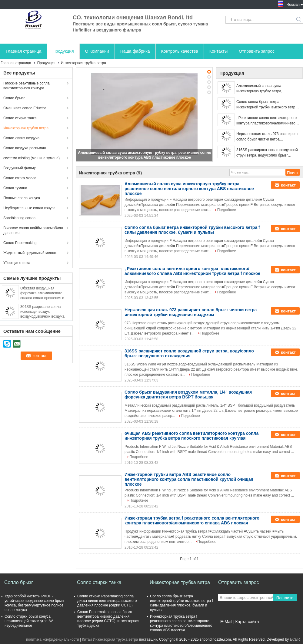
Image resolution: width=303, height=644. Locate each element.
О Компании (97, 51)
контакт (288, 185)
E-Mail (226, 622)
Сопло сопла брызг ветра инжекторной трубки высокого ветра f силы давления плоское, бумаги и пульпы (268, 105)
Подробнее (227, 210)
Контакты (218, 51)
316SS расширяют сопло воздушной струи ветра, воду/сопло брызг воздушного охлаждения (267, 153)
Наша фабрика (135, 51)
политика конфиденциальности (53, 639)
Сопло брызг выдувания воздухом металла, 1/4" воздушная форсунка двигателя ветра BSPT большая (188, 395)
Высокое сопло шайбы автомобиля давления (33, 230)
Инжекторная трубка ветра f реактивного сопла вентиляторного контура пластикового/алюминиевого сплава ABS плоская (192, 520)
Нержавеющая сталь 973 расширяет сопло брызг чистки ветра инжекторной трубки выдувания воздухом (267, 137)
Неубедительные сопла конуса (29, 208)
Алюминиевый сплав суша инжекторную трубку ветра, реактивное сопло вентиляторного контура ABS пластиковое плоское (266, 89)
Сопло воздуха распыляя (25, 148)
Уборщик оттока (17, 263)
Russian (295, 4)
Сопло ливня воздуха (21, 138)
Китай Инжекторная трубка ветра (110, 639)
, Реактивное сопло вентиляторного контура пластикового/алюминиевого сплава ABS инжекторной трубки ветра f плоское (268, 121)
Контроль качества (180, 51)
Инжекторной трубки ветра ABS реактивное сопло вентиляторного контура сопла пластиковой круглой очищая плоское (189, 479)
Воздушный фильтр (20, 168)
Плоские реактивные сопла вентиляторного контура (27, 86)
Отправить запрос (257, 51)
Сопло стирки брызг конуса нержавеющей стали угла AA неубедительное (29, 621)
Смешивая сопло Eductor (25, 108)
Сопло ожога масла (20, 178)
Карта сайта (247, 622)
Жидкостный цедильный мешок (30, 253)
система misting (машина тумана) (32, 158)
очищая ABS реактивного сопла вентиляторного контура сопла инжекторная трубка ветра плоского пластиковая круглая (191, 436)
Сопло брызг (14, 98)
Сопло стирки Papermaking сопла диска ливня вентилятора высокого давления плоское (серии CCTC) (107, 601)
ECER (295, 639)
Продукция (63, 51)
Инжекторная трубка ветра (26, 128)
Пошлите (285, 598)
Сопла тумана (15, 188)
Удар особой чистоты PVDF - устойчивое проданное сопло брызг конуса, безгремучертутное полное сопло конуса (35, 603)
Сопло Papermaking (20, 243)
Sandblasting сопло (19, 218)
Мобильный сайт (234, 629)
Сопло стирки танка (20, 118)
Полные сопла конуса (22, 198)
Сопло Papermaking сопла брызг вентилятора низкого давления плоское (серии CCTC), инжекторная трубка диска (108, 619)
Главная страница (24, 51)
